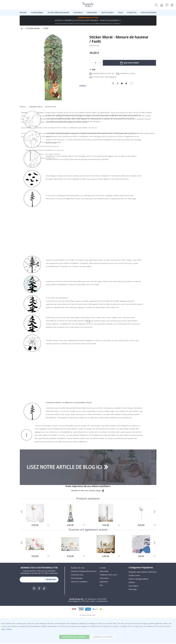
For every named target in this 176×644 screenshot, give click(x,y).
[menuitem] (23, 13)
